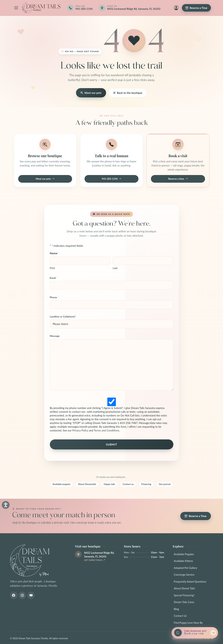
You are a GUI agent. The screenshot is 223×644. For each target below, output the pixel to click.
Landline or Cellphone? (63, 317)
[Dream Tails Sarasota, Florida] (41, 8)
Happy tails (109, 484)
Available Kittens (183, 561)
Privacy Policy (80, 430)
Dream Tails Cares (184, 602)
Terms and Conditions (107, 430)
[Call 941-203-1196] (80, 8)
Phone (54, 297)
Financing (146, 484)
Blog (176, 609)
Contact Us (180, 616)
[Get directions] (132, 8)
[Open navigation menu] (16, 8)
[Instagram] (22, 595)
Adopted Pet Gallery (186, 568)
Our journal (165, 484)
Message (55, 336)
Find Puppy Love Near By (188, 623)
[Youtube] (31, 595)
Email (54, 278)
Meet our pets (91, 93)
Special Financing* (184, 595)
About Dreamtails (87, 484)
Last (115, 268)
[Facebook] (14, 595)
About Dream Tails (184, 588)
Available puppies (61, 484)
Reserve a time (178, 179)
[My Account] (176, 8)
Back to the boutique (128, 93)
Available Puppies (184, 554)
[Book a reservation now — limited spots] (195, 633)
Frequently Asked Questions (190, 582)
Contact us (128, 484)
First (52, 268)
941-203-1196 (111, 179)
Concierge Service (184, 575)
